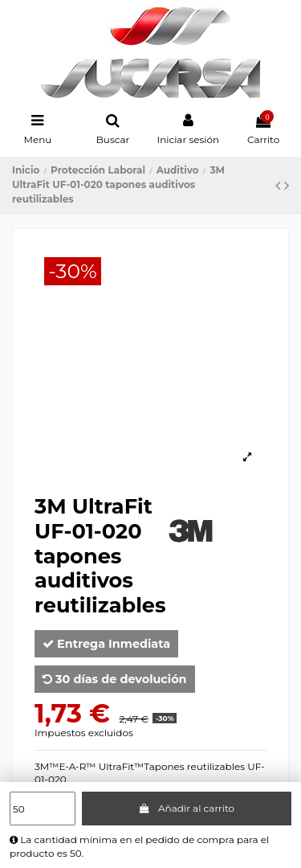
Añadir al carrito (186, 808)
